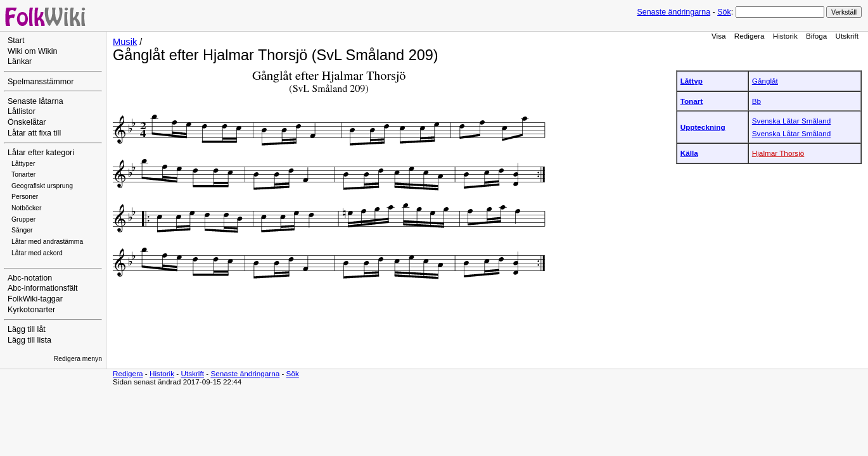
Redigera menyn (78, 359)
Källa (689, 153)
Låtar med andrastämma (47, 242)
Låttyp (692, 81)
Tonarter (23, 174)
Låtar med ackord (37, 253)
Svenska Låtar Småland (791, 121)
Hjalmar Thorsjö (778, 153)
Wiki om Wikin (33, 51)
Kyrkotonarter (31, 310)
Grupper (23, 219)
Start (16, 41)
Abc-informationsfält (43, 288)
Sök (724, 12)
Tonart (692, 101)
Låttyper (23, 164)
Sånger (22, 230)
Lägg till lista (29, 340)
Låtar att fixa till (34, 133)
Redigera (750, 36)
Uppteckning (703, 127)
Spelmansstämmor (41, 82)
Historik (785, 36)
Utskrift (847, 36)
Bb (756, 101)
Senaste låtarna (35, 101)
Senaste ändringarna (673, 12)
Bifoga (816, 36)
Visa (719, 36)
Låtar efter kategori (41, 153)
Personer (25, 197)
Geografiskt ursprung (42, 186)
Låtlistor (22, 111)
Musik (125, 42)
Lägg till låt (27, 329)
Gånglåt (765, 81)
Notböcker (26, 208)
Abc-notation (30, 278)
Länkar (20, 61)
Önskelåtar (27, 122)
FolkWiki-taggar (35, 299)
